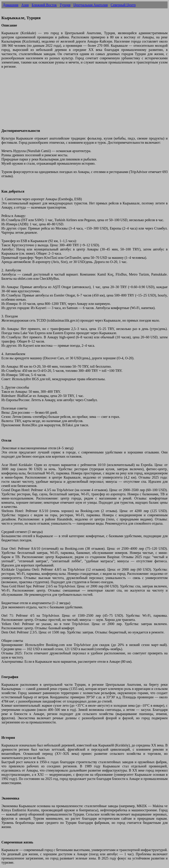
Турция (65, 5)
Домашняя (11, 5)
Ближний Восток (44, 5)
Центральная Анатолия (91, 5)
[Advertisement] (84, 101)
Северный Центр (123, 5)
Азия (25, 5)
